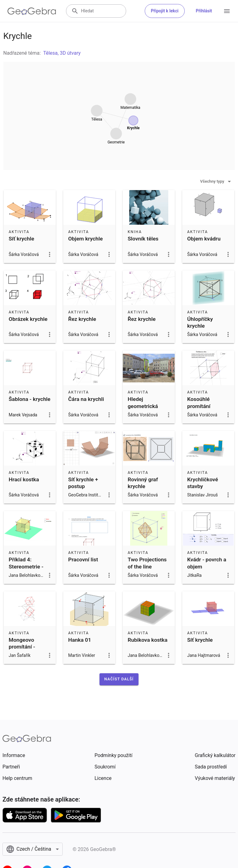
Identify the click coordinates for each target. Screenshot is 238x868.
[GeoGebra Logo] (32, 11)
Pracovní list (83, 560)
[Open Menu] (227, 11)
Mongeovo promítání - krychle (22, 647)
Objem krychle (86, 239)
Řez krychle (82, 319)
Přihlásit (204, 11)
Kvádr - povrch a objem (207, 563)
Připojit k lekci (165, 11)
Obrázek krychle (28, 319)
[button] (119, 679)
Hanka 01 (80, 640)
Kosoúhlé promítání (199, 402)
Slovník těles (143, 239)
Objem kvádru (204, 239)
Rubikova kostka (148, 640)
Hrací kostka (24, 479)
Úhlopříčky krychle (200, 322)
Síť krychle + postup (83, 483)
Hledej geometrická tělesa (143, 406)
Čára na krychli (86, 399)
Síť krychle (21, 239)
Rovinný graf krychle (143, 483)
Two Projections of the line (147, 563)
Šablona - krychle (30, 399)
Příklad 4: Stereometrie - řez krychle (26, 566)
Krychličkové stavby (203, 483)
